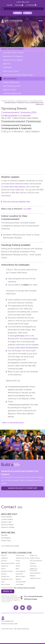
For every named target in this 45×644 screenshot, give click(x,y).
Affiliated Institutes (7, 571)
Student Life (33, 555)
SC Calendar (30, 5)
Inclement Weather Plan (12, 93)
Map (8, 5)
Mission (18, 566)
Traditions (33, 563)
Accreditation (6, 538)
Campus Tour (5, 577)
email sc (8, 591)
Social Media (20, 584)
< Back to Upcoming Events (13, 423)
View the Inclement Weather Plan (17, 202)
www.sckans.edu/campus (15, 187)
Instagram (29, 608)
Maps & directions (23, 629)
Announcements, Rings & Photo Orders (18, 75)
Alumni (3, 569)
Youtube (23, 608)
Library (18, 563)
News (17, 569)
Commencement (22, 101)
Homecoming (20, 555)
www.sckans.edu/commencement (24, 348)
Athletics (4, 574)
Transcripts (33, 566)
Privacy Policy (6, 541)
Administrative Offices (8, 563)
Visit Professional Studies (10, 546)
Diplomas (7, 64)
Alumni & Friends (7, 525)
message (15, 629)
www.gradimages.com (19, 336)
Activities (4, 561)
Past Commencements (12, 86)
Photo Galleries (20, 571)
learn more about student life (22, 488)
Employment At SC (7, 579)
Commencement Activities (13, 53)
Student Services (8, 101)
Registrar (18, 579)
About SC (4, 555)
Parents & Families (8, 527)
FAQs (3, 582)
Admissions (5, 566)
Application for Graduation (13, 56)
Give (27, 13)
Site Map (4, 535)
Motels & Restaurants (11, 82)
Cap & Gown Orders (11, 71)
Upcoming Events (10, 79)
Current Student (7, 519)
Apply (18, 13)
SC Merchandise (21, 582)
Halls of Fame (5, 584)
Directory (18, 5)
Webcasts (33, 576)
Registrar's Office (9, 90)
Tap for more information (12, 49)
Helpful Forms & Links (22, 558)
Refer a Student (20, 577)
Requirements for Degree (13, 60)
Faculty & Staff (6, 522)
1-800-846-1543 (22, 2)
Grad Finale (7, 67)
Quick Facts (19, 574)
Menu (41, 21)
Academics (4, 558)
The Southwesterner (36, 561)
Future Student (7, 517)
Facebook (16, 608)
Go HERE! (28, 209)
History (18, 561)
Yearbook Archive (35, 578)
